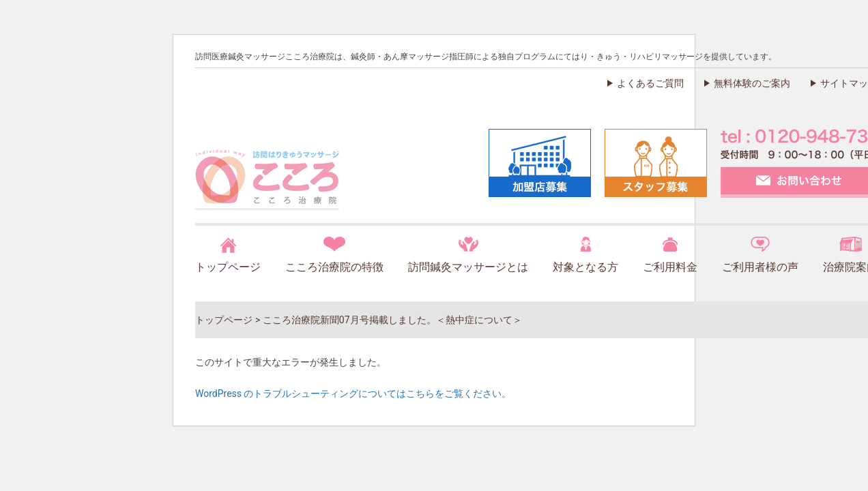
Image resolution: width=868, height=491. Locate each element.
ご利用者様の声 (760, 267)
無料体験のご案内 (752, 83)
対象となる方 (585, 267)
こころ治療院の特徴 (334, 267)
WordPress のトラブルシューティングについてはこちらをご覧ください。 (353, 393)
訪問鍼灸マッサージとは (468, 267)
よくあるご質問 (650, 83)
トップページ (228, 267)
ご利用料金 (670, 267)
